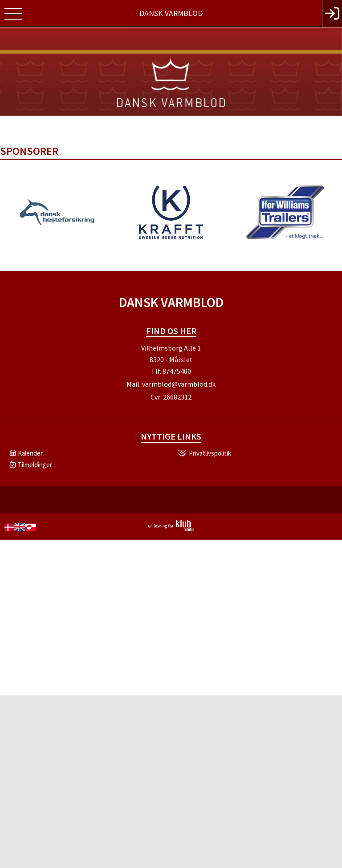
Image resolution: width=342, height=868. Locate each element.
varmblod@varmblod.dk (179, 384)
